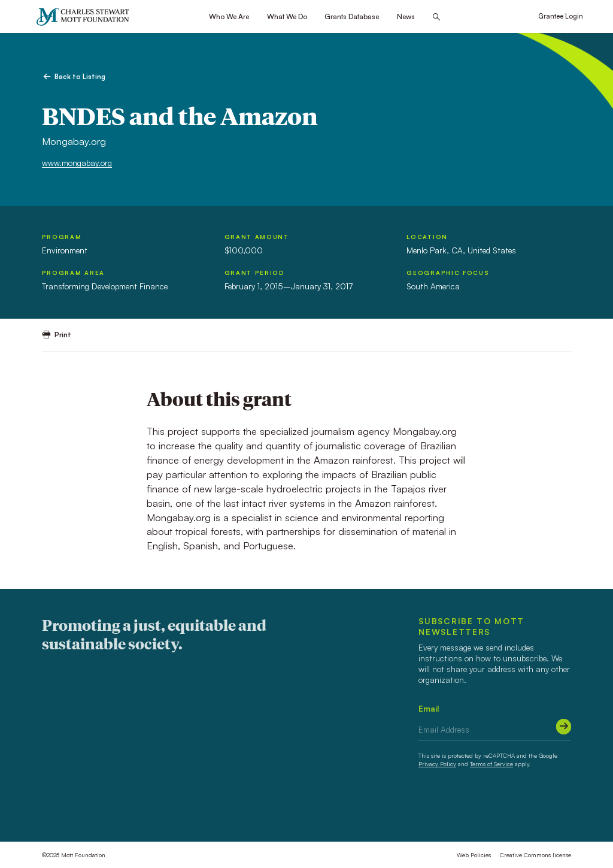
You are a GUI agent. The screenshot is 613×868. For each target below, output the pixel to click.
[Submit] (564, 726)
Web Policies (474, 855)
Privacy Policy (437, 764)
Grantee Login (561, 16)
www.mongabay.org (77, 163)
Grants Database (352, 16)
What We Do (287, 16)
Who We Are (229, 16)
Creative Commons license (535, 855)
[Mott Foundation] (87, 17)
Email (429, 708)
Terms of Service (491, 764)
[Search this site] (436, 17)
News (406, 16)
